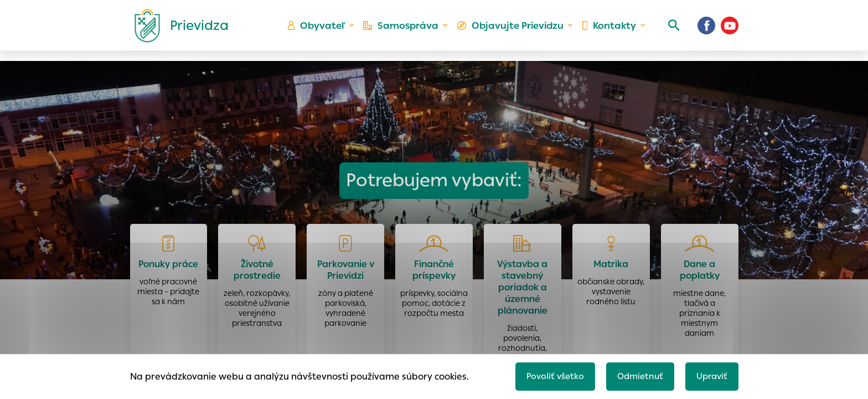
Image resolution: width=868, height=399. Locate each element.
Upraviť (711, 375)
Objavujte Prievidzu (512, 31)
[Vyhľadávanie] (670, 30)
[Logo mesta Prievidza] (177, 30)
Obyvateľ (324, 31)
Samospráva (407, 31)
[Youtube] (730, 30)
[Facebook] (706, 30)
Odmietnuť (636, 375)
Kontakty (608, 31)
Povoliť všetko (548, 375)
